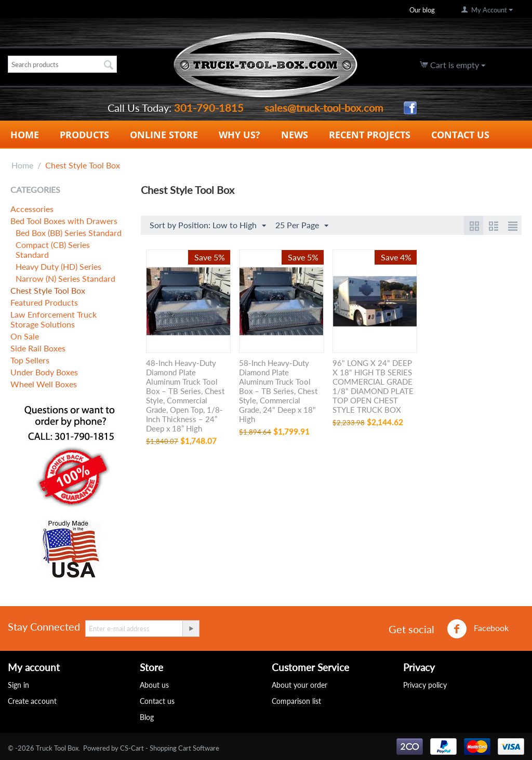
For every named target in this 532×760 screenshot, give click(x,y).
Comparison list (296, 701)
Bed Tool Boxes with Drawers (64, 221)
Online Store (164, 135)
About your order (300, 685)
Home (25, 135)
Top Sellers (30, 360)
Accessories (32, 209)
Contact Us (460, 135)
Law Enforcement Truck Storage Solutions (54, 319)
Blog (147, 717)
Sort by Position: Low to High (208, 226)
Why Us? (240, 135)
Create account (32, 701)
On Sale (25, 336)
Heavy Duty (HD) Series (58, 266)
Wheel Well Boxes (44, 384)
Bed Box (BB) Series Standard (69, 233)
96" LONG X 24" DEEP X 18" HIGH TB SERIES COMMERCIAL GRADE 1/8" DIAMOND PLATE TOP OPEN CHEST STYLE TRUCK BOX (373, 386)
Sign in (18, 685)
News (295, 135)
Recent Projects (370, 135)
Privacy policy (425, 685)
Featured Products (44, 302)
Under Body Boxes (44, 372)
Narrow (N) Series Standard (65, 278)
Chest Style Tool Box (48, 290)
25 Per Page (302, 226)
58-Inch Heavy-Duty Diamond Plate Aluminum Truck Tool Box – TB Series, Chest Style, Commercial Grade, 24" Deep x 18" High (278, 391)
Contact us (157, 701)
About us (154, 685)
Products (84, 135)
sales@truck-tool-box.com (324, 108)
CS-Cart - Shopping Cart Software (170, 748)
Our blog (422, 10)
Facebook (478, 629)
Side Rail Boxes (38, 348)
